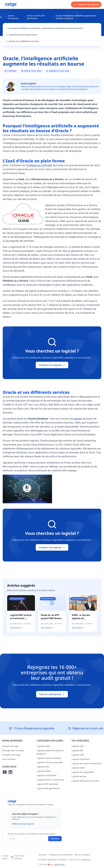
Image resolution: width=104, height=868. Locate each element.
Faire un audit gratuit (52, 694)
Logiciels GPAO (43, 746)
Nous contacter (9, 759)
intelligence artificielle (39, 165)
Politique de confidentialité (61, 855)
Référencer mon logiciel (24, 824)
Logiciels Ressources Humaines (85, 781)
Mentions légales (82, 855)
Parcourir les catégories (80, 860)
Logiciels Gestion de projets (49, 758)
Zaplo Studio (59, 864)
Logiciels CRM (43, 767)
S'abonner (55, 839)
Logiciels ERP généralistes (48, 788)
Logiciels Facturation (81, 759)
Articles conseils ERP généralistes (36, 17)
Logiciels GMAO (44, 771)
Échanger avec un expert (13, 750)
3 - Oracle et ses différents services (22, 41)
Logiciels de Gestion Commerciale (86, 763)
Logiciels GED (77, 746)
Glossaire (43, 855)
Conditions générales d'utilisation (53, 860)
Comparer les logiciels (86, 4)
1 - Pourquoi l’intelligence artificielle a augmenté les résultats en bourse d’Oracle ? (45, 28)
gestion (78, 419)
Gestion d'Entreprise (13, 17)
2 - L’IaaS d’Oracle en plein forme (21, 35)
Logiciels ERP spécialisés (48, 784)
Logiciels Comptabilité (47, 775)
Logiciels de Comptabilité (83, 772)
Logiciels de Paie (79, 776)
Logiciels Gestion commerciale (50, 780)
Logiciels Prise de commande (50, 762)
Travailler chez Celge (11, 755)
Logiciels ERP (77, 750)
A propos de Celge (10, 746)
